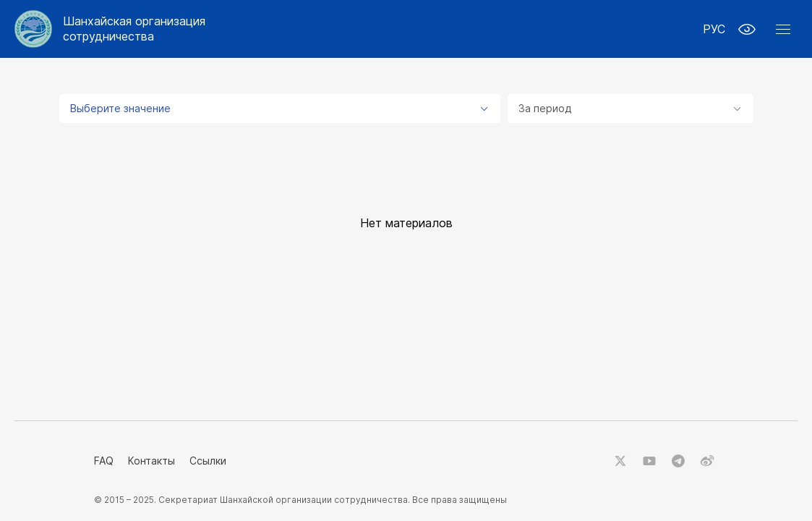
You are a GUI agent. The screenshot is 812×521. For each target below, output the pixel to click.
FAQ (104, 461)
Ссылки (208, 461)
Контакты (151, 461)
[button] (783, 29)
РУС (714, 29)
